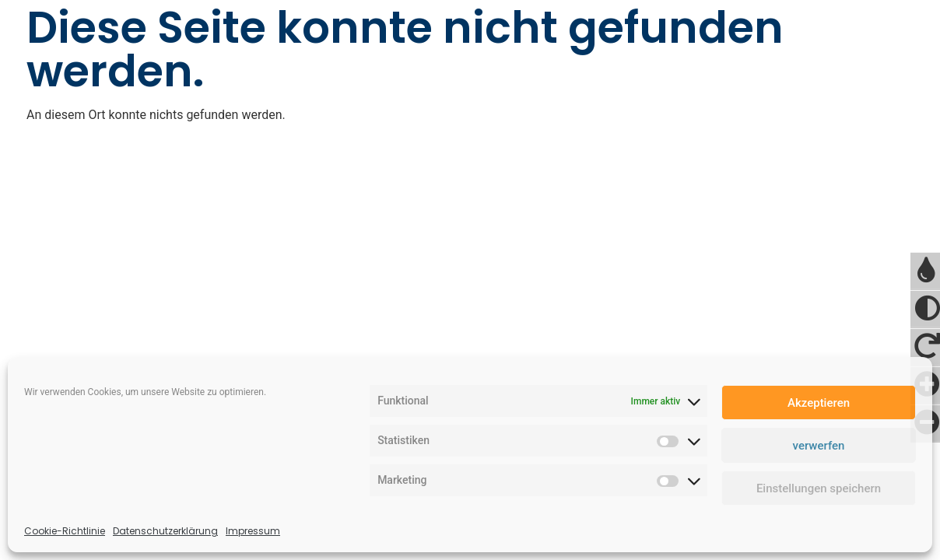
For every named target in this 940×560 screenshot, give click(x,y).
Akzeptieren (819, 403)
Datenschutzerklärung (165, 531)
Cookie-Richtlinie (65, 531)
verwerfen (819, 446)
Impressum (253, 531)
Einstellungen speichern (819, 488)
